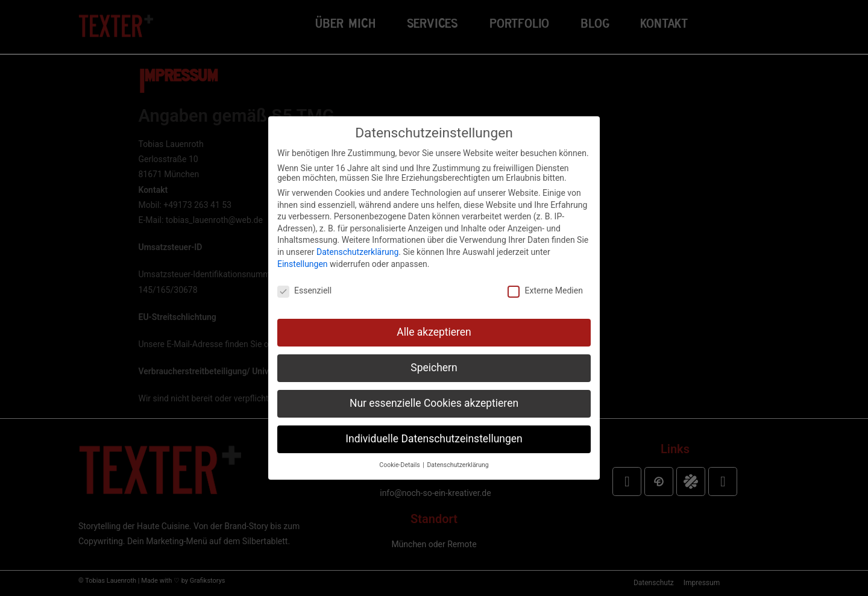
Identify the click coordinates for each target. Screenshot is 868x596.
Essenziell (304, 290)
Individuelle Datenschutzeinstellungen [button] (434, 439)
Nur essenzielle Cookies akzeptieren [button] (434, 403)
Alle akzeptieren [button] (434, 332)
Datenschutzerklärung (357, 252)
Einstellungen (303, 264)
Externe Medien (545, 290)
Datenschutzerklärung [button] (458, 465)
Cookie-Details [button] (400, 465)
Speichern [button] (434, 368)
